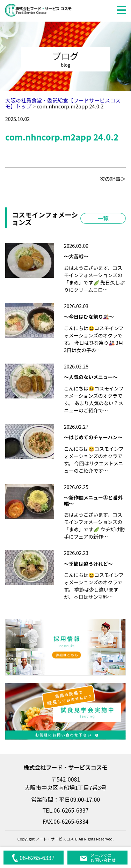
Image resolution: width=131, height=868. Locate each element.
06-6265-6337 (33, 858)
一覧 (103, 218)
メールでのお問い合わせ (97, 857)
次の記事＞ (113, 179)
